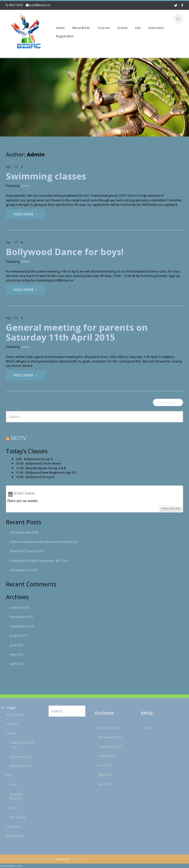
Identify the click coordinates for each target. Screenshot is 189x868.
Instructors (156, 28)
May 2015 (17, 654)
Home (60, 28)
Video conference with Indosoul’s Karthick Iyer (44, 542)
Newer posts (168, 402)
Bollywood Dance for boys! (65, 252)
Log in (145, 728)
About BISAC (81, 28)
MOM (10, 808)
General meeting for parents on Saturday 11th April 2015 (77, 332)
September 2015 (22, 626)
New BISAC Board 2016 (26, 551)
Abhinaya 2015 (17, 766)
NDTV (19, 438)
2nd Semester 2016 (24, 532)
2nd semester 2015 (24, 570)
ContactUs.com (11, 866)
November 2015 (21, 617)
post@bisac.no (40, 5)
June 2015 (17, 645)
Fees (9, 785)
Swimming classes (46, 176)
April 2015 (17, 664)
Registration (65, 36)
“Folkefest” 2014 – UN (18, 745)
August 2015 (19, 635)
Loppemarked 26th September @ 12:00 (38, 561)
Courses (104, 28)
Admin (25, 186)
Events (123, 28)
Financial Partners (12, 796)
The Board (14, 817)
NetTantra (77, 859)
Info (138, 28)
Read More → (26, 214)
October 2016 (19, 607)
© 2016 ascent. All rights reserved (29, 859)
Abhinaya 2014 (17, 757)
